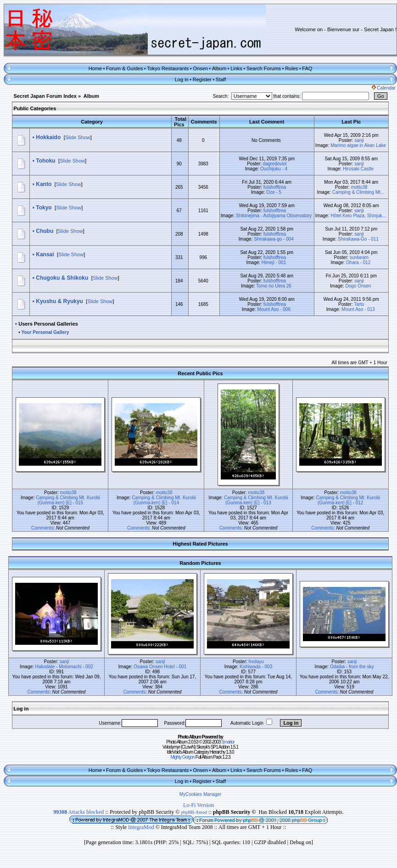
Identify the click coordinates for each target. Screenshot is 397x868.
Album (219, 68)
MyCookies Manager (201, 794)
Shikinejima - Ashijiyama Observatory (274, 216)
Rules (291, 68)
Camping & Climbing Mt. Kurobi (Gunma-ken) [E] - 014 (164, 500)
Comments (42, 528)
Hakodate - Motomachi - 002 (64, 667)
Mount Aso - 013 (358, 309)
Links (236, 68)
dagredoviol (275, 164)
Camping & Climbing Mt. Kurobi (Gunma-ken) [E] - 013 (256, 500)
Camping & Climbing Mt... (358, 192)
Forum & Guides (124, 68)
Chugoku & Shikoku (62, 278)
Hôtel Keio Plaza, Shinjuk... (358, 216)
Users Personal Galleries (48, 324)
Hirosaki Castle (358, 169)
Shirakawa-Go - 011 (358, 239)
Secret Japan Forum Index (45, 96)
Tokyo (44, 208)
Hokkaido (48, 137)
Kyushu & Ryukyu (59, 301)
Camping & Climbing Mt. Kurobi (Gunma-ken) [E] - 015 (68, 500)
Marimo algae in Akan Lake (358, 145)
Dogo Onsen (358, 286)
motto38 (359, 187)
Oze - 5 (274, 192)
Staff (221, 79)
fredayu (256, 662)
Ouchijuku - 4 (274, 169)
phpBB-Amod (194, 812)
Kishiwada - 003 (256, 667)
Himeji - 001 (274, 262)
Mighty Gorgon (182, 757)
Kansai (45, 254)
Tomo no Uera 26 (274, 286)
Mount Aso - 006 (274, 309)
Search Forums (264, 68)
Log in (182, 79)
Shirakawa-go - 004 (274, 239)
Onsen (200, 68)
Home (95, 68)
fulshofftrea (275, 187)
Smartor (228, 742)
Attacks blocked (78, 812)
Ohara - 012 (358, 262)
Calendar (384, 88)
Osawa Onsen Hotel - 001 (160, 667)
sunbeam (359, 257)
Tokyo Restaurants (168, 68)
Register (202, 79)
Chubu (45, 231)
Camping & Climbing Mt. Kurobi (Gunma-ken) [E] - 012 (348, 500)
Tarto (359, 304)
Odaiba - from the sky (352, 667)
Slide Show (78, 137)
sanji (359, 140)
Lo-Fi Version (198, 805)
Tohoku (45, 161)
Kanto (44, 184)
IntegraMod (142, 827)
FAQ (307, 68)
